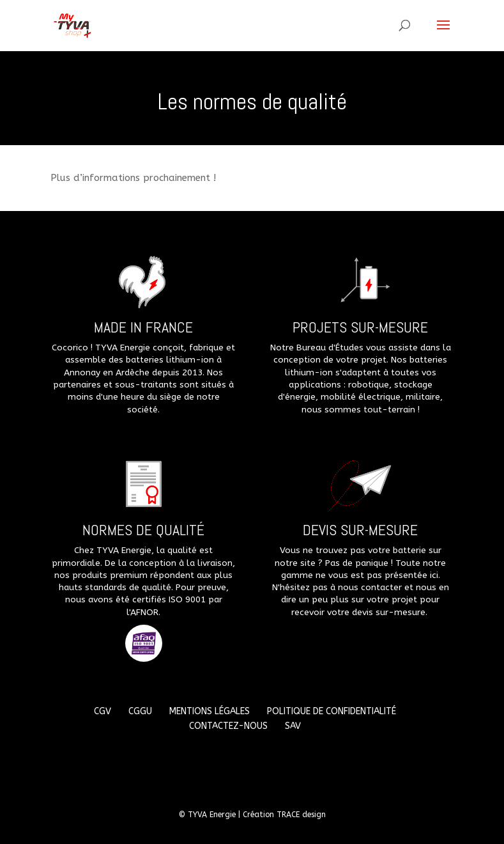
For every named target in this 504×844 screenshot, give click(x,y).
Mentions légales (210, 711)
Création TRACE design (284, 815)
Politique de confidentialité (332, 711)
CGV (103, 711)
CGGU (140, 711)
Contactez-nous (228, 726)
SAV (293, 726)
